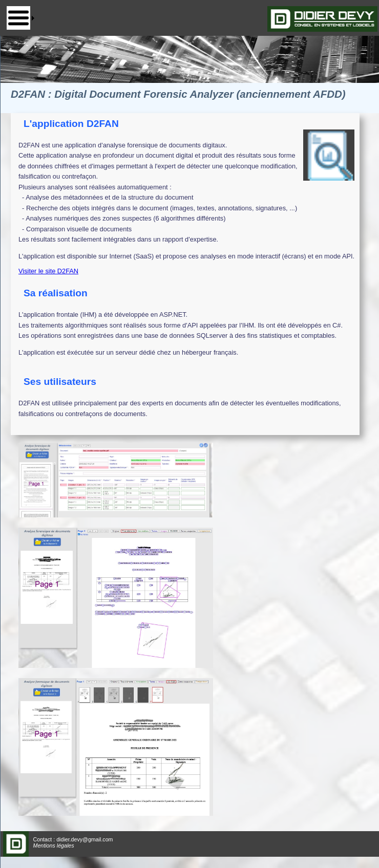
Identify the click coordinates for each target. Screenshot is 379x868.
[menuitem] (20, 18)
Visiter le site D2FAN (48, 271)
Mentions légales (54, 845)
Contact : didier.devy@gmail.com (73, 839)
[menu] (20, 18)
